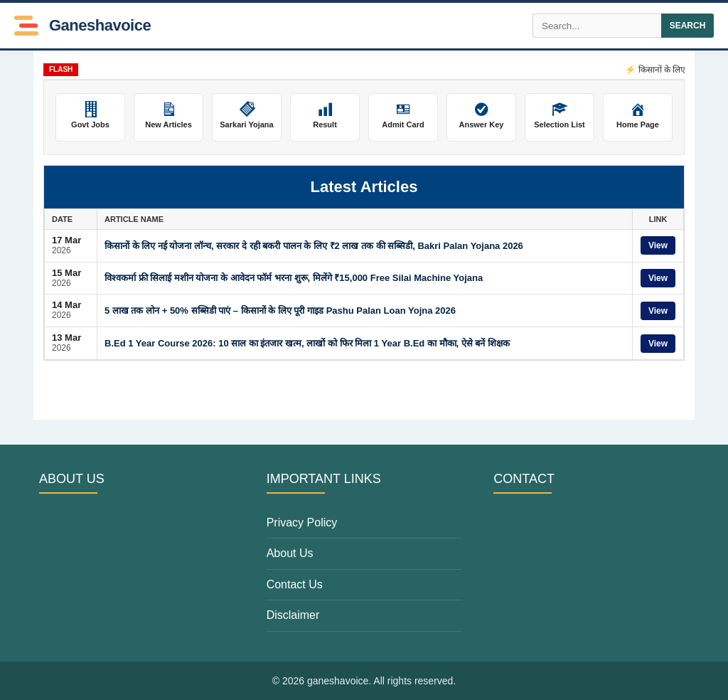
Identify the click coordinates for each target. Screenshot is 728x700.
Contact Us (295, 584)
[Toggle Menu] (26, 26)
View (658, 245)
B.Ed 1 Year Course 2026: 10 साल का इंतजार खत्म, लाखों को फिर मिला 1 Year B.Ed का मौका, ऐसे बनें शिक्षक (307, 343)
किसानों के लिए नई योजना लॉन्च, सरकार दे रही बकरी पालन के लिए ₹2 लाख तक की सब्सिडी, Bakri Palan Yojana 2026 (314, 246)
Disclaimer (293, 615)
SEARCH (688, 26)
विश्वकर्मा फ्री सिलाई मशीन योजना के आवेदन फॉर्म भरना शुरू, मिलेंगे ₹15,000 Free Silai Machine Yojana (294, 278)
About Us (290, 553)
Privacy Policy (302, 523)
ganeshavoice (100, 26)
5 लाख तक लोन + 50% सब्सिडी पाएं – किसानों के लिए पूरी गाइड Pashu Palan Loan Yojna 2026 (280, 311)
